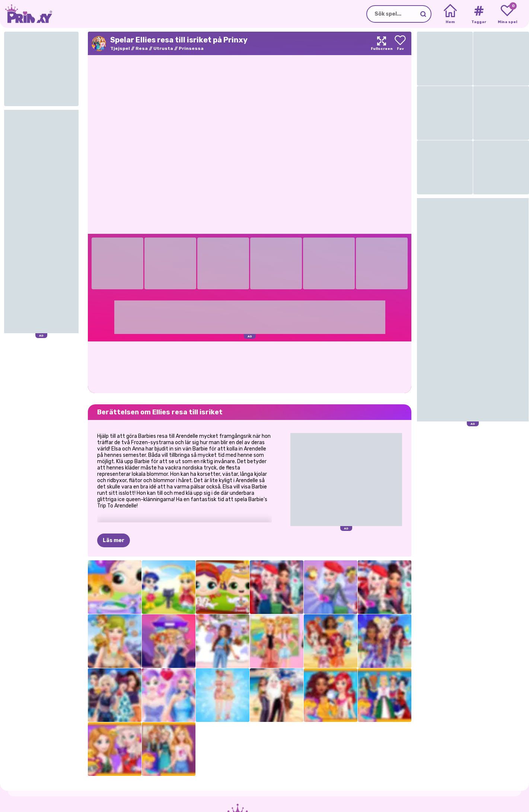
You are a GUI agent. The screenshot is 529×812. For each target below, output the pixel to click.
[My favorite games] (507, 14)
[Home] (450, 14)
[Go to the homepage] (26, 14)
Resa (142, 48)
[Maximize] (382, 43)
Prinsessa (191, 48)
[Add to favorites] (400, 43)
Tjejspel (120, 48)
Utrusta (163, 48)
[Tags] (479, 14)
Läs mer (114, 540)
